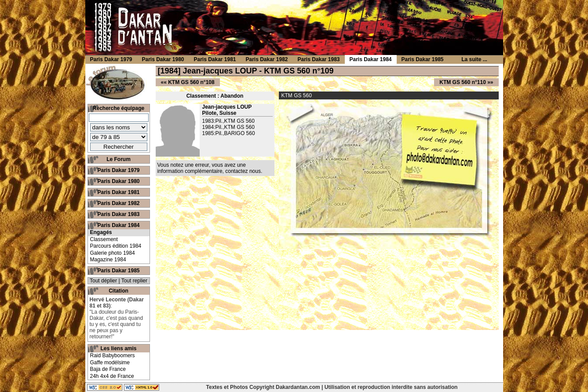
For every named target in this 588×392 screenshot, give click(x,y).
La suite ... (474, 59)
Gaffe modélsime (110, 363)
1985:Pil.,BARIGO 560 (229, 133)
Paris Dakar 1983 (118, 214)
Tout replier (134, 281)
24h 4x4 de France (112, 376)
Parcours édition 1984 (116, 246)
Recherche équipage (119, 108)
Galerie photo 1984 (113, 253)
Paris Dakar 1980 (118, 181)
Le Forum (119, 159)
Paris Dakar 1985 (118, 271)
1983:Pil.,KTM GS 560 (228, 121)
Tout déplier (103, 281)
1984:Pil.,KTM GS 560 (228, 127)
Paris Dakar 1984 (118, 225)
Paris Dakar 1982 (118, 203)
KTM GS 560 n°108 (191, 82)
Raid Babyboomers (113, 355)
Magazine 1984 (108, 260)
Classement (104, 239)
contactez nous (243, 171)
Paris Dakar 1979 (118, 170)
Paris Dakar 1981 (118, 192)
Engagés (101, 232)
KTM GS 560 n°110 (463, 82)
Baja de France (108, 369)
